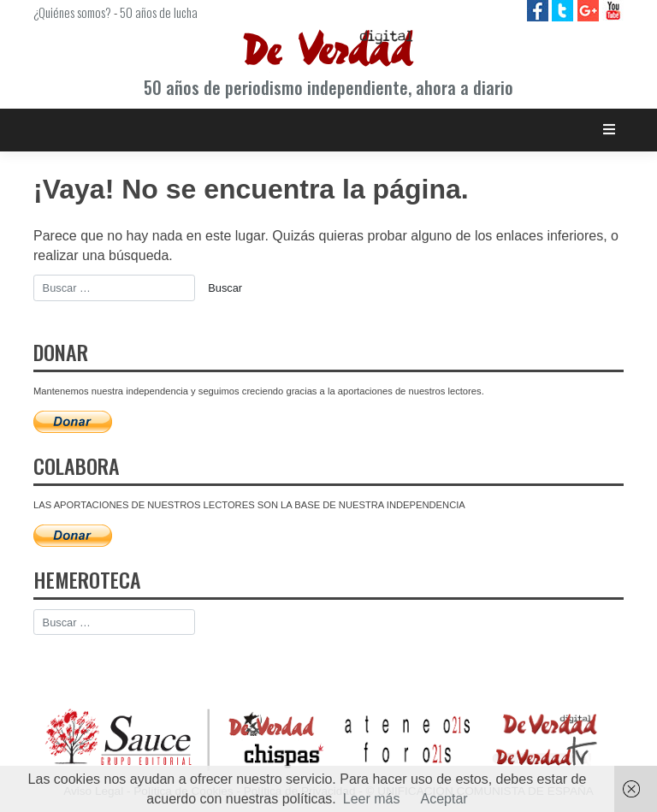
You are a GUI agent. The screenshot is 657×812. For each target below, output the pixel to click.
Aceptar (444, 799)
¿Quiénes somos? (72, 12)
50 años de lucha (159, 12)
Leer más (372, 799)
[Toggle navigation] (610, 130)
